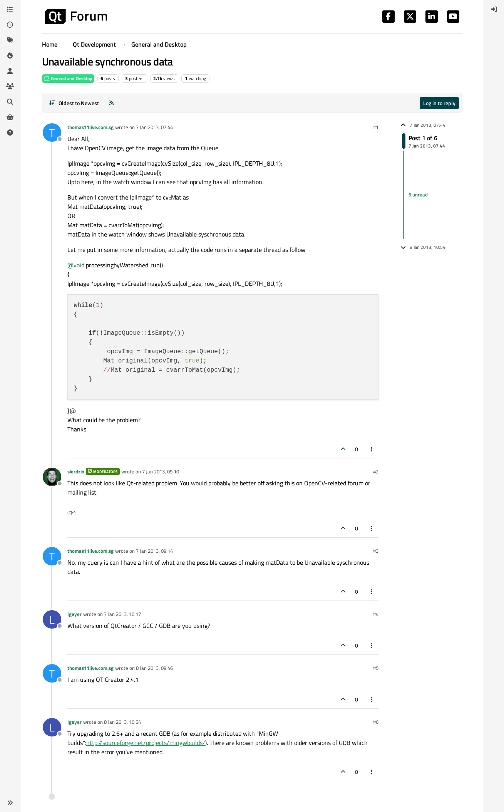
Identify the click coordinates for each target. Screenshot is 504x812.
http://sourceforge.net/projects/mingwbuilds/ (146, 743)
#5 (376, 668)
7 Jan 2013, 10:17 (122, 614)
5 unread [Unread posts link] (418, 195)
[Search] (10, 102)
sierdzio (76, 471)
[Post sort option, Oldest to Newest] (74, 103)
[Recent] (10, 25)
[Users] (10, 71)
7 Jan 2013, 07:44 (154, 127)
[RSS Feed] (111, 103)
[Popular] (10, 55)
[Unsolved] (10, 133)
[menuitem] (494, 9)
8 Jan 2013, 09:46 (154, 668)
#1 (376, 127)
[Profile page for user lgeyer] (52, 619)
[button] (10, 803)
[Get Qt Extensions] (10, 117)
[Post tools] (372, 449)
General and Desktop (68, 78)
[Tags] (10, 40)
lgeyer (75, 614)
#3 (376, 551)
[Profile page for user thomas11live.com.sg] (52, 133)
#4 (376, 614)
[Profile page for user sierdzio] (52, 477)
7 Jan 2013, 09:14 (154, 551)
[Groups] (10, 86)
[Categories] (10, 9)
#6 (376, 722)
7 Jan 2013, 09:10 (161, 471)
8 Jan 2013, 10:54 (122, 722)
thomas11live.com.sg (90, 127)
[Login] (494, 9)
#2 (376, 471)
